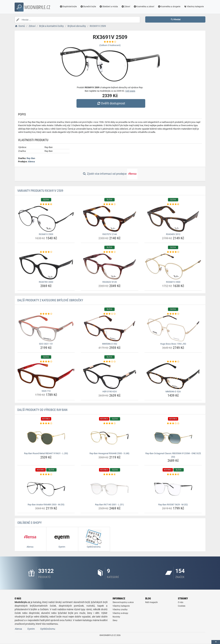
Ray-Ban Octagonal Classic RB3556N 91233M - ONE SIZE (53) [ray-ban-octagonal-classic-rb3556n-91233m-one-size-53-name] (173, 455)
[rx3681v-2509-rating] (46, 204)
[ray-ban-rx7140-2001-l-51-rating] (110, 474)
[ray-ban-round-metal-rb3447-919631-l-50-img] (46, 438)
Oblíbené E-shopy (29, 523)
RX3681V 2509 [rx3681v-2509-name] (46, 234)
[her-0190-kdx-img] (110, 376)
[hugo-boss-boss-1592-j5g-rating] (173, 314)
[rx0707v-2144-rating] (110, 204)
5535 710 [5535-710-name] (46, 391)
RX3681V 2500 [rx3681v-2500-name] (173, 282)
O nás (181, 602)
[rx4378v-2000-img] (46, 267)
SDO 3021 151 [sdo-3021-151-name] (46, 344)
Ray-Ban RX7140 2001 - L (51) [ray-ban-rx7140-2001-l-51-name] (109, 505)
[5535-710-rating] (46, 362)
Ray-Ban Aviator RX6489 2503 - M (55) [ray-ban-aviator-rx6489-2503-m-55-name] (46, 505)
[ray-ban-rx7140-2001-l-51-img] (110, 489)
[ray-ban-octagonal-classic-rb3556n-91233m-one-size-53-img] (173, 438)
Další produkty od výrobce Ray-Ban (42, 410)
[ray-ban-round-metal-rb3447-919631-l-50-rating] (46, 423)
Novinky (116, 617)
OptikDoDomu (48, 629)
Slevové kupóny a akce (123, 602)
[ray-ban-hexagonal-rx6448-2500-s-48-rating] (110, 423)
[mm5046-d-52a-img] (173, 376)
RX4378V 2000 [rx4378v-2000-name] (46, 282)
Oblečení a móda (109, 7)
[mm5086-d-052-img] (110, 328)
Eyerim (31, 629)
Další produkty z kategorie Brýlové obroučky (50, 300)
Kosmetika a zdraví (144, 7)
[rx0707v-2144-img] (110, 219)
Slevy (115, 620)
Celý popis (130, 91)
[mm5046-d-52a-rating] (173, 362)
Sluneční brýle (88, 7)
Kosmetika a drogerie (169, 7)
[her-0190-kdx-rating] (110, 362)
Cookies (182, 606)
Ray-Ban (31, 158)
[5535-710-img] (46, 376)
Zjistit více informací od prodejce (110, 174)
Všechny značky (120, 610)
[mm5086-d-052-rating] (110, 314)
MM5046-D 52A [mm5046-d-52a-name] (173, 392)
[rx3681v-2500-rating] (173, 252)
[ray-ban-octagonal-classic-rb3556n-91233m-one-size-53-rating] (173, 423)
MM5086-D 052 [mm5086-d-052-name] (110, 344)
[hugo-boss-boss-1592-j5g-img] (173, 328)
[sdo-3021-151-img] (46, 328)
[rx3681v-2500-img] (173, 267)
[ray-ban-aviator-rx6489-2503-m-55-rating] (46, 474)
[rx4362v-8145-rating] (110, 252)
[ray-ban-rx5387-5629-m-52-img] (173, 489)
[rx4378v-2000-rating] (46, 252)
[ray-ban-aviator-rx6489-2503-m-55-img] (46, 489)
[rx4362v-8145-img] (110, 267)
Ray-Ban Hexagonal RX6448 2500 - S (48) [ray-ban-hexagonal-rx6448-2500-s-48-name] (109, 453)
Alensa (31, 162)
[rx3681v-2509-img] (46, 219)
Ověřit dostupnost (111, 103)
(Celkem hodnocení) (110, 45)
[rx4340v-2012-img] (173, 219)
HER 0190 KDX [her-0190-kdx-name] (110, 392)
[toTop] (216, 642)
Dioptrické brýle (68, 7)
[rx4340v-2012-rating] (173, 204)
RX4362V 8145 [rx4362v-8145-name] (110, 282)
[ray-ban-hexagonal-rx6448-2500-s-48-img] (110, 438)
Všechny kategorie (194, 7)
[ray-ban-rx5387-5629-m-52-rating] (173, 474)
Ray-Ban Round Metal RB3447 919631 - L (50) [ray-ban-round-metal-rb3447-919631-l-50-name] (46, 453)
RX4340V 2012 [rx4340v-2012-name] (173, 234)
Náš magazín (152, 602)
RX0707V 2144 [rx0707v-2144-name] (110, 234)
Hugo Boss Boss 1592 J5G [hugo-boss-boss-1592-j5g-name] (173, 344)
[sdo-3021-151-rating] (46, 314)
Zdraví (126, 7)
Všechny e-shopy (120, 613)
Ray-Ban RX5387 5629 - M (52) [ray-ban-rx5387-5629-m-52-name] (173, 505)
